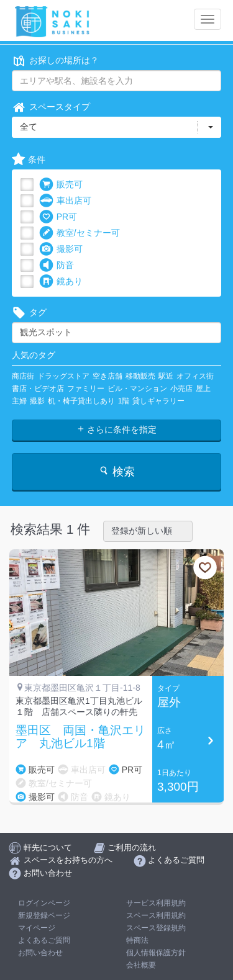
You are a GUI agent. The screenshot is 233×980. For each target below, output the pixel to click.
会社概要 (141, 965)
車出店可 (65, 201)
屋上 (203, 389)
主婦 (19, 401)
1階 (124, 401)
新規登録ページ (44, 915)
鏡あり (61, 281)
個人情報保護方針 (156, 953)
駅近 (166, 376)
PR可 (58, 217)
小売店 (181, 389)
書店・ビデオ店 (38, 389)
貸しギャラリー (158, 401)
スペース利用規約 (156, 915)
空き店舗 (107, 376)
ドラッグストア (63, 376)
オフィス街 (195, 376)
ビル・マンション (137, 389)
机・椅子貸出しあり (81, 401)
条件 (29, 160)
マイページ (37, 928)
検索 (116, 471)
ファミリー (86, 389)
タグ (29, 312)
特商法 (137, 940)
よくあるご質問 (44, 940)
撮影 (37, 401)
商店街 (23, 376)
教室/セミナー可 (80, 233)
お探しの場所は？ (55, 61)
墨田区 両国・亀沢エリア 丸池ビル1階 (80, 737)
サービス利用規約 (156, 903)
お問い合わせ (40, 953)
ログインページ (44, 903)
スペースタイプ (51, 107)
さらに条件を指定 (117, 429)
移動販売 (140, 376)
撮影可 (61, 249)
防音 (57, 265)
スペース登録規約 (156, 928)
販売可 (61, 185)
